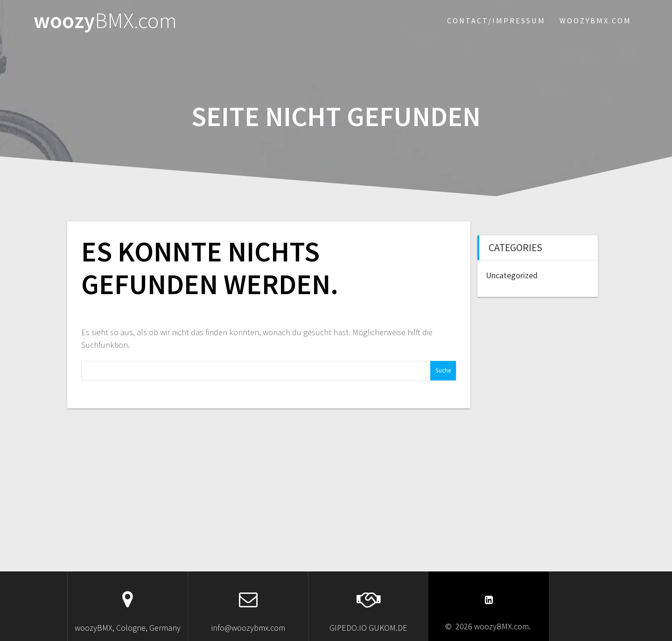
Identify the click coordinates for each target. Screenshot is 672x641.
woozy (105, 21)
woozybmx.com (595, 21)
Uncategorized (512, 275)
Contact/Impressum (496, 21)
